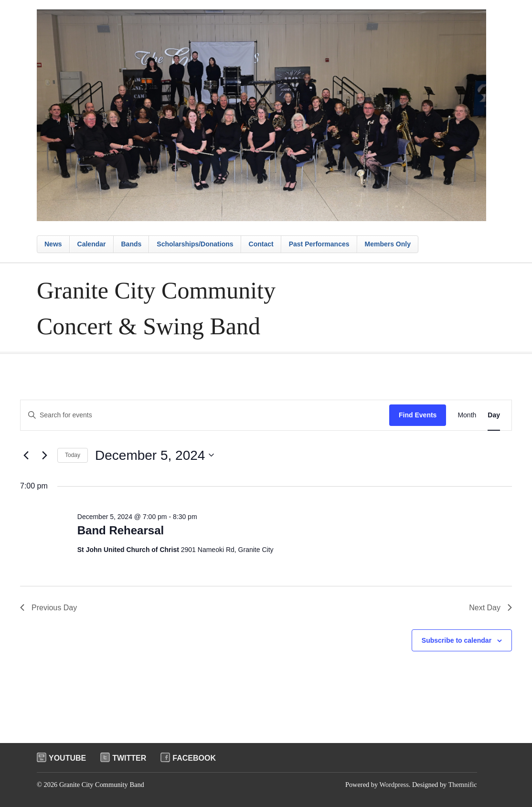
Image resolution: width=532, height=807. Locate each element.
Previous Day (48, 608)
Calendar (92, 244)
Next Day (490, 608)
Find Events (418, 415)
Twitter (129, 758)
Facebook (194, 758)
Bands (132, 244)
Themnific (463, 785)
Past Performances (319, 244)
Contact (261, 244)
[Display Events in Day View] (494, 415)
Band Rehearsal (121, 530)
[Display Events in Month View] (467, 415)
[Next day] (44, 455)
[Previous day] (26, 455)
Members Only (388, 244)
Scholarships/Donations (195, 244)
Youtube (67, 758)
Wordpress (394, 785)
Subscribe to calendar (457, 640)
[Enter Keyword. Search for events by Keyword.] (205, 415)
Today (73, 455)
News (53, 244)
